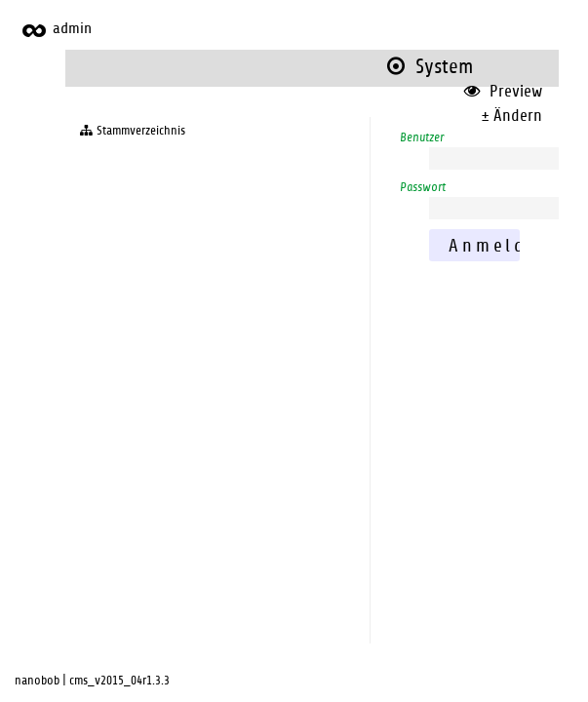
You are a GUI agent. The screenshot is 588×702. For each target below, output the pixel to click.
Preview (503, 91)
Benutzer (422, 137)
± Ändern (511, 116)
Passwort (423, 187)
